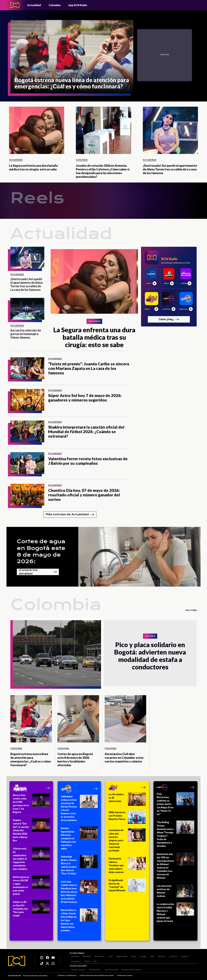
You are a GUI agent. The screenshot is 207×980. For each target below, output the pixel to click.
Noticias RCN (98, 955)
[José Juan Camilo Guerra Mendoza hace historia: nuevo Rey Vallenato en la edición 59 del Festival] (79, 893)
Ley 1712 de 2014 (110, 970)
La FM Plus (172, 955)
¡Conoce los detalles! (38, 572)
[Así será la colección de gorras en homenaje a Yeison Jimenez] (27, 309)
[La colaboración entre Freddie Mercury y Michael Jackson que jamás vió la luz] (175, 914)
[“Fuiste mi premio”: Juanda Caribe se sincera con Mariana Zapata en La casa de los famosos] (27, 368)
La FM (109, 955)
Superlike (183, 955)
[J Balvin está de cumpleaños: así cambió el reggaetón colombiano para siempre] (31, 860)
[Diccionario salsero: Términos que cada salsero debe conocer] (127, 866)
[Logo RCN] (17, 961)
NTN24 (86, 960)
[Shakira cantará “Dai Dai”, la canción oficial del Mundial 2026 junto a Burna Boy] (31, 831)
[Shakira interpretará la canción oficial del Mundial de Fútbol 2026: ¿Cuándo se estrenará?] (27, 431)
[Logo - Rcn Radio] (15, 5)
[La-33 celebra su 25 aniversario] (127, 800)
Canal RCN (74, 955)
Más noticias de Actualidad (70, 515)
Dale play (169, 319)
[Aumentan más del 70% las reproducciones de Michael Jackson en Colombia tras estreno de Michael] (175, 867)
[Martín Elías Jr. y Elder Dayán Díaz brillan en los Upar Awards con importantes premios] (79, 921)
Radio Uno (160, 955)
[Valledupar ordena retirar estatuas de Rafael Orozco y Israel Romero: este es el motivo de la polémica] (79, 809)
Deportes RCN (120, 955)
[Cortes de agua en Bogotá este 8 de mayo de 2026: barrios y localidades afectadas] (78, 719)
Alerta (132, 955)
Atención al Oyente (77, 970)
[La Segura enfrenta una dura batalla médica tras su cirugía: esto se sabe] (37, 130)
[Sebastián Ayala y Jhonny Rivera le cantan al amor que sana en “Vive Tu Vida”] (79, 866)
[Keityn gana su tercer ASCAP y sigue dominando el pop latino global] (31, 886)
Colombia (55, 5)
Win (94, 960)
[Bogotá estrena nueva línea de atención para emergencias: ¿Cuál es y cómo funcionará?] (72, 57)
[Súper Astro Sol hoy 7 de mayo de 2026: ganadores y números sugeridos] (27, 400)
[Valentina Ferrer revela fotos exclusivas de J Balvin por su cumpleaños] (27, 463)
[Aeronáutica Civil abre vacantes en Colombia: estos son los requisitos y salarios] (125, 719)
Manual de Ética (94, 970)
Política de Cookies (125, 976)
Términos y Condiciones (67, 976)
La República (74, 960)
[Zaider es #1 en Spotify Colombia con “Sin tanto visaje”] (31, 910)
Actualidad (34, 5)
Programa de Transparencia (130, 970)
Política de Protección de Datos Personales (97, 976)
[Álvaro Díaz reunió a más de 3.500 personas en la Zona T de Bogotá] (31, 805)
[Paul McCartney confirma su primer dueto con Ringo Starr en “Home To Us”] (175, 805)
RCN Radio (85, 955)
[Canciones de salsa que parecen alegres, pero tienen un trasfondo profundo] (127, 841)
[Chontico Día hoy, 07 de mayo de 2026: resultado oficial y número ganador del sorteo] (27, 495)
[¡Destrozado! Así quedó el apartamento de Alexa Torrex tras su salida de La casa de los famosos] (170, 130)
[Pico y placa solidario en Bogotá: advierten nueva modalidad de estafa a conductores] (57, 653)
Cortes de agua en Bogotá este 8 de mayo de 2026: (41, 551)
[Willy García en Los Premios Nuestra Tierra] (127, 818)
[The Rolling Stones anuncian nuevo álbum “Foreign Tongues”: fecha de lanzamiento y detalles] (175, 835)
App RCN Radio (78, 5)
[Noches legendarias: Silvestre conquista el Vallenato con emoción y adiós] (79, 839)
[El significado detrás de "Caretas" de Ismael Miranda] (127, 886)
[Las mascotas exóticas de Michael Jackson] (175, 892)
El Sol (150, 955)
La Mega (141, 955)
